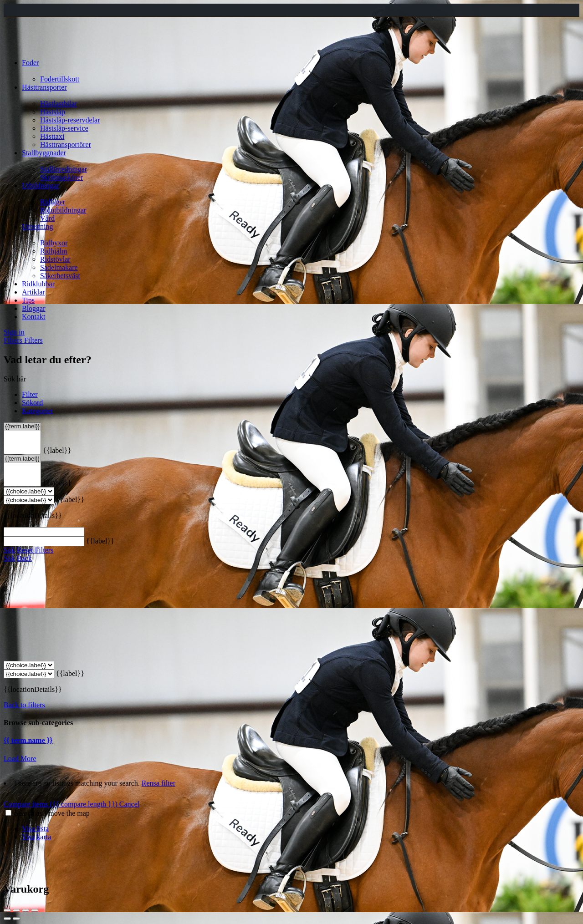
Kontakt (34, 317)
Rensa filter (159, 783)
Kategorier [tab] (37, 411)
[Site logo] (28, 47)
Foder (30, 63)
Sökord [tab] (32, 403)
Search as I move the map (52, 813)
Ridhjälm (54, 251)
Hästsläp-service (64, 128)
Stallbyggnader (44, 153)
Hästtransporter (44, 87)
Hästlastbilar (59, 104)
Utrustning (37, 226)
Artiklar (33, 292)
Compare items (61, 804)
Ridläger (53, 202)
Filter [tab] (30, 394)
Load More (20, 759)
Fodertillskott (60, 79)
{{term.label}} (22, 427)
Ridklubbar (38, 284)
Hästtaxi (52, 136)
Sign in (14, 332)
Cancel (129, 804)
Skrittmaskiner (61, 177)
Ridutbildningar (63, 210)
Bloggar (34, 308)
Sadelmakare (59, 267)
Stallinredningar (64, 169)
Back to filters (24, 705)
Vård (47, 218)
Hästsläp (53, 112)
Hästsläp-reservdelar (70, 120)
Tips (28, 300)
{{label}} (57, 450)
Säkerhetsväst (60, 276)
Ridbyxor (54, 243)
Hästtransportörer (66, 145)
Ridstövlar (55, 259)
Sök (9, 550)
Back (24, 558)
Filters (14, 340)
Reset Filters (35, 550)
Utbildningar (41, 185)
